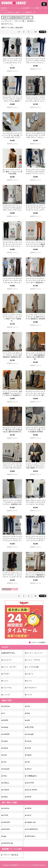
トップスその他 (33, 667)
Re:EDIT (30, 21)
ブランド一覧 (19, 21)
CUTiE (6, 815)
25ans (5, 797)
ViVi (28, 706)
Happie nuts (31, 822)
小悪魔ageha (32, 776)
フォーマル (7, 688)
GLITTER (30, 783)
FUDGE (6, 790)
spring (5, 748)
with (28, 720)
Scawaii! (6, 769)
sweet (5, 741)
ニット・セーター (10, 667)
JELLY (29, 769)
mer (28, 762)
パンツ (6, 681)
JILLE (29, 815)
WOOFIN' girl (8, 843)
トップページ (6, 21)
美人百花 (30, 727)
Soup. (29, 748)
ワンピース (7, 660)
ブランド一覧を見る (11, 855)
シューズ (7, 695)
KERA (29, 797)
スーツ (29, 681)
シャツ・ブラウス (34, 660)
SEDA (29, 808)
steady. (6, 727)
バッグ (29, 695)
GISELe (6, 783)
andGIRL (7, 734)
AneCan (6, 808)
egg (5, 836)
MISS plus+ (31, 836)
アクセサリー (32, 688)
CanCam (6, 706)
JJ (4, 713)
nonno (29, 741)
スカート (30, 674)
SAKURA (7, 822)
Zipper (29, 755)
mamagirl (30, 734)
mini (5, 762)
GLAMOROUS (32, 829)
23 (35, 32)
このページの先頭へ (39, 642)
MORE (6, 720)
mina (5, 755)
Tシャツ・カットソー (35, 653)
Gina (5, 776)
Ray (28, 713)
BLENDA (7, 829)
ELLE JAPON (32, 790)
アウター (7, 674)
